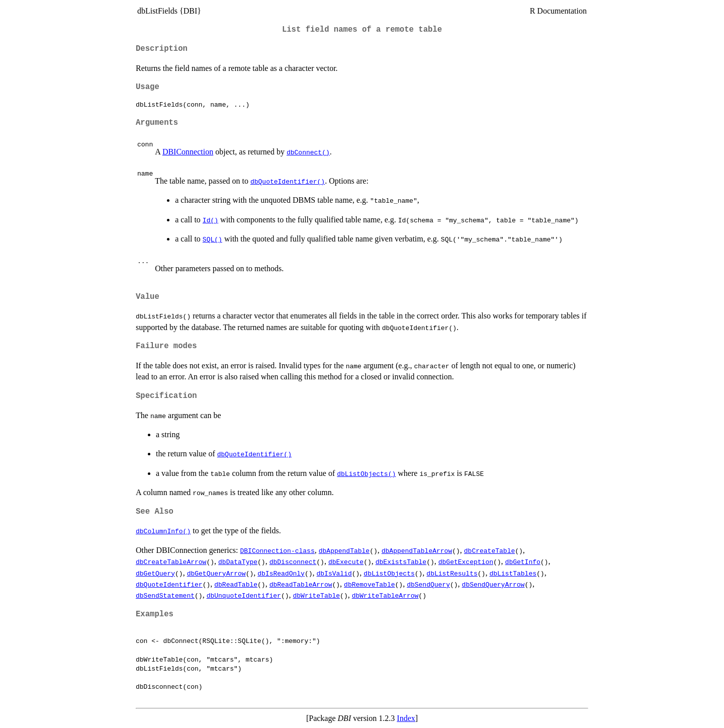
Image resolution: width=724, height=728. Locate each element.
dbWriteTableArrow (385, 595)
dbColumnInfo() (163, 531)
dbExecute (346, 561)
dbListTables (513, 573)
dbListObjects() (366, 473)
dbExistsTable (401, 561)
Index (406, 718)
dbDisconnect (293, 561)
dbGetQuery (155, 573)
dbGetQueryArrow (216, 573)
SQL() (212, 239)
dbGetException (466, 561)
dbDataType (238, 561)
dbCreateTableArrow (171, 561)
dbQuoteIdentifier (169, 584)
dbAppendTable (344, 550)
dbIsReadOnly (281, 573)
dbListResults (452, 573)
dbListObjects (389, 573)
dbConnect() (308, 152)
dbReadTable (236, 584)
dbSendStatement (165, 595)
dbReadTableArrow (301, 584)
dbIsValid (334, 573)
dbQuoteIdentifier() (288, 181)
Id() (210, 220)
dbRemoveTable (369, 584)
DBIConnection (188, 152)
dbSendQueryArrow (493, 584)
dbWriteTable (316, 595)
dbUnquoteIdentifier (244, 595)
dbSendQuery (428, 584)
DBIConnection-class (278, 550)
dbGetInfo (523, 561)
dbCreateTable (489, 550)
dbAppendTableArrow (417, 550)
